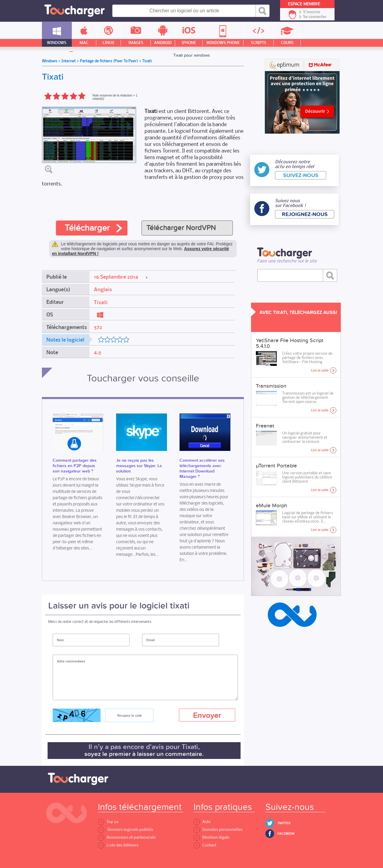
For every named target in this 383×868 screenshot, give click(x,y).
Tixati (101, 302)
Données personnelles (218, 829)
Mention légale (212, 837)
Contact (205, 845)
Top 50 (108, 822)
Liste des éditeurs (118, 845)
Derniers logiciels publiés (125, 829)
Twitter (284, 823)
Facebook (286, 834)
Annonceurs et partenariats (127, 837)
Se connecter (315, 17)
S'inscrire (312, 12)
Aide (202, 822)
